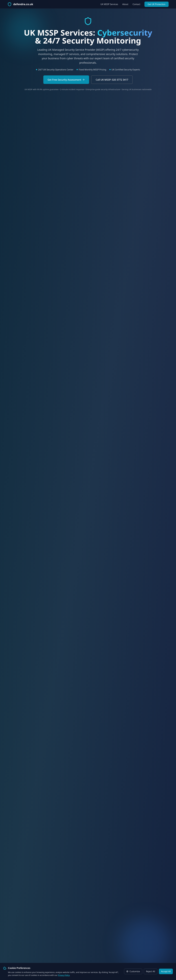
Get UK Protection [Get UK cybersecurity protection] (157, 4)
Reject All (151, 971)
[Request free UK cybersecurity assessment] (66, 80)
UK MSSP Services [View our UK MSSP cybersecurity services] (109, 4)
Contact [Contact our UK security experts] (136, 4)
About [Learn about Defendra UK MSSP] (125, 4)
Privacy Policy (64, 975)
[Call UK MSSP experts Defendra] (112, 80)
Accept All (166, 971)
